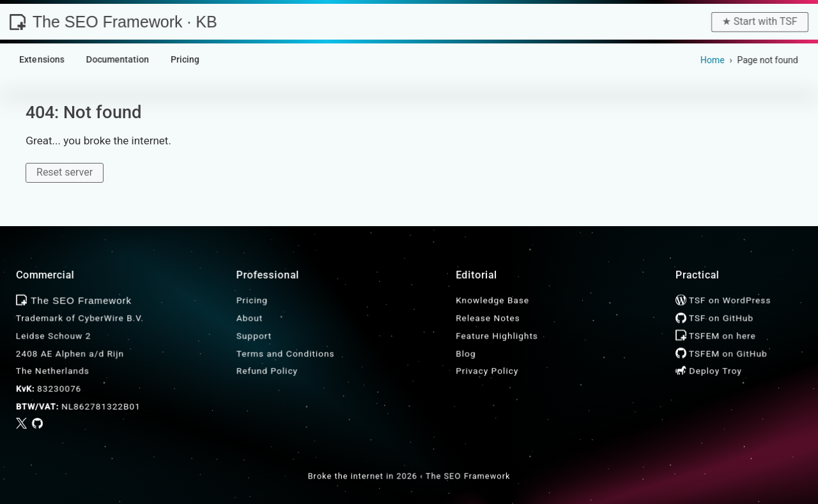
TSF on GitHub (714, 318)
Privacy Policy (487, 371)
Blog (466, 353)
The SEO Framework (468, 476)
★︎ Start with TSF (760, 21)
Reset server (65, 172)
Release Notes (488, 318)
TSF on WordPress (723, 300)
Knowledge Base (492, 300)
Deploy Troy (709, 371)
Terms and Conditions (286, 353)
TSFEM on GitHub (722, 353)
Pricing (252, 300)
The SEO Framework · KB (113, 22)
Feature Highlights (497, 335)
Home (713, 60)
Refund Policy (267, 371)
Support (254, 335)
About (250, 318)
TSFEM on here (716, 335)
